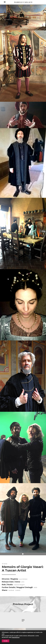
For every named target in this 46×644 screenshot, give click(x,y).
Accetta (6, 641)
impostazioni (16, 637)
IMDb (35, 587)
